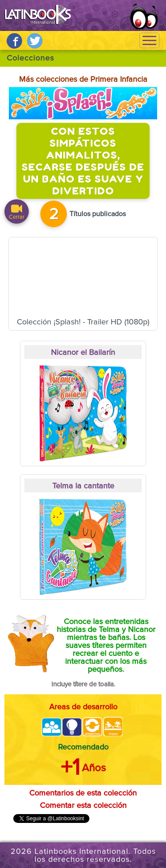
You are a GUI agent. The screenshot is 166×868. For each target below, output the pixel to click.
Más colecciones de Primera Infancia (83, 80)
